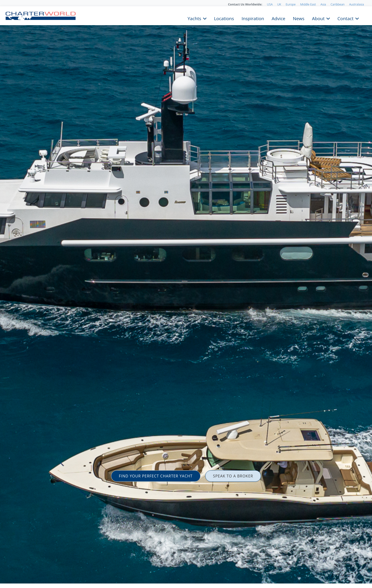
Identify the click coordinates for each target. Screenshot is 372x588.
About (318, 18)
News (298, 18)
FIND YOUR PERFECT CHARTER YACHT (156, 476)
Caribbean (337, 4)
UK (279, 4)
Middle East (308, 4)
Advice (278, 18)
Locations (224, 18)
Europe (291, 4)
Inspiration (253, 18)
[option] (186, 294)
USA (270, 4)
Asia (323, 4)
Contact (345, 18)
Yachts (194, 18)
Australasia (357, 4)
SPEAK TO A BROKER (233, 476)
